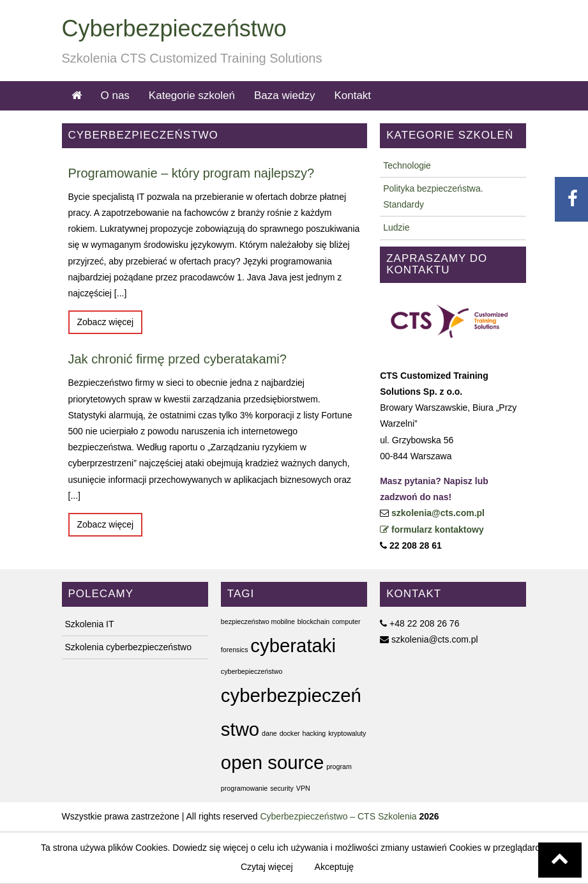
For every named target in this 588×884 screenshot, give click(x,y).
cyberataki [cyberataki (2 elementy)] (293, 645)
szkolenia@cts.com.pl (438, 513)
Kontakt (352, 95)
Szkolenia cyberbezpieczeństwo (128, 647)
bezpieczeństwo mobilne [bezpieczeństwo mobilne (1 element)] (258, 621)
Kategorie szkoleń (192, 95)
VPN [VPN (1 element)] (303, 788)
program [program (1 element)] (339, 766)
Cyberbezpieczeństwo (174, 28)
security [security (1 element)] (282, 788)
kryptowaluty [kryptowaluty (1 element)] (347, 733)
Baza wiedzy (284, 95)
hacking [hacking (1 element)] (314, 733)
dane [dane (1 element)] (269, 733)
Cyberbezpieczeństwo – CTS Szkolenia (338, 816)
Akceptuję (334, 867)
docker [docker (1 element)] (290, 733)
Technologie (407, 165)
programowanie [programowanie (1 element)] (244, 788)
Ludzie (396, 227)
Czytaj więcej (267, 867)
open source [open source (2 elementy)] (272, 762)
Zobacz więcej (106, 322)
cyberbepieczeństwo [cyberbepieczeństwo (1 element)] (252, 671)
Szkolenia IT (90, 624)
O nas (115, 95)
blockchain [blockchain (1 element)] (313, 621)
